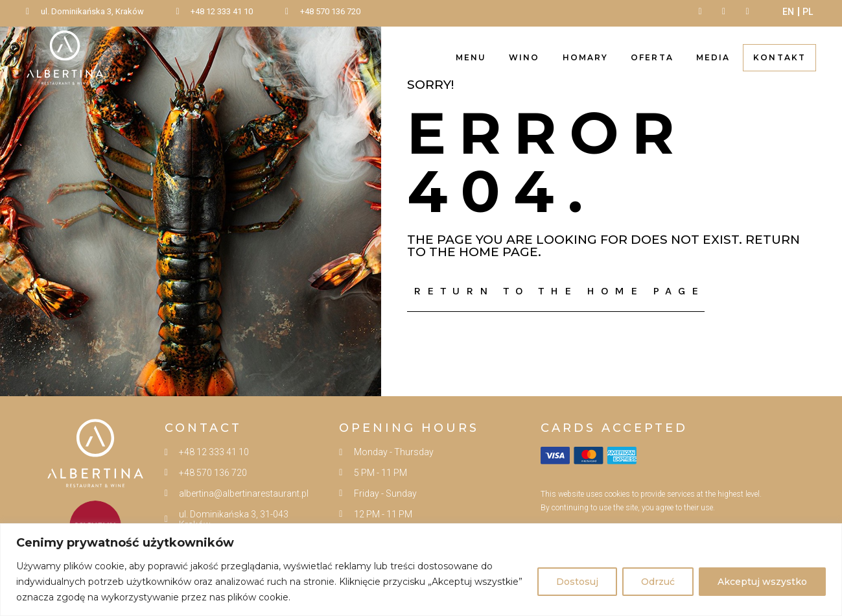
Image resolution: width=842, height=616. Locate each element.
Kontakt (779, 57)
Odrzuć (658, 582)
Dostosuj (577, 582)
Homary (586, 57)
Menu (471, 57)
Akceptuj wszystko (762, 582)
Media (713, 57)
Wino (524, 57)
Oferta (652, 57)
